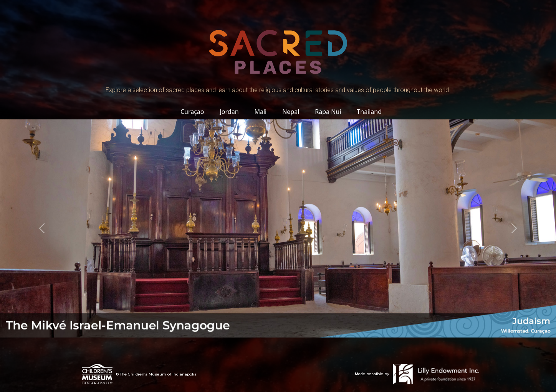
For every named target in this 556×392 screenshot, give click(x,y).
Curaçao (192, 112)
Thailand (369, 112)
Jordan (229, 112)
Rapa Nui (328, 112)
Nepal (291, 112)
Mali (261, 112)
